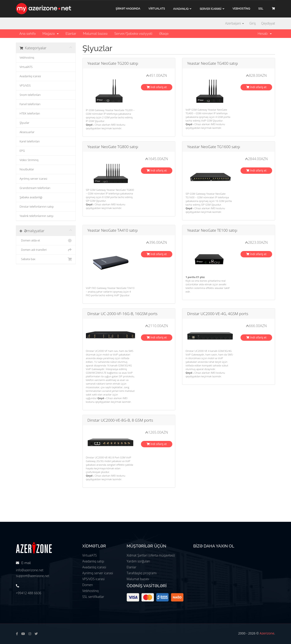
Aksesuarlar (27, 132)
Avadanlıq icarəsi (30, 76)
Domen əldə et (46, 241)
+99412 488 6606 (29, 593)
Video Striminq (29, 160)
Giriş (253, 23)
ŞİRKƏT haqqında (128, 9)
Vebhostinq (27, 58)
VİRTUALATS (157, 9)
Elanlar (71, 34)
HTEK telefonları (30, 113)
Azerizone (267, 633)
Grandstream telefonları (35, 188)
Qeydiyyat (268, 23)
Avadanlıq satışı (93, 561)
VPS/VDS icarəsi (93, 579)
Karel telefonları (30, 141)
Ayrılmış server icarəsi (33, 179)
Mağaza (51, 34)
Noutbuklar (27, 169)
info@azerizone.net (30, 570)
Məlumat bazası (95, 34)
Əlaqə (164, 34)
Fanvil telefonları (30, 104)
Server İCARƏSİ (210, 9)
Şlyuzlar (24, 123)
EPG (22, 151)
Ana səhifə (28, 34)
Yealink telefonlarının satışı (36, 216)
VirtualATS (26, 67)
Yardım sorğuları (138, 561)
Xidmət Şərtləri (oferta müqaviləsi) (151, 555)
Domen (88, 585)
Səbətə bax (46, 259)
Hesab (265, 34)
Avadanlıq (181, 9)
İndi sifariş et (157, 87)
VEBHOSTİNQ (241, 9)
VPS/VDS (25, 86)
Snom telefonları (30, 95)
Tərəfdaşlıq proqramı (142, 573)
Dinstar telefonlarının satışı (37, 207)
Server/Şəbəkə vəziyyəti (133, 34)
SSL (261, 9)
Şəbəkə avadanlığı (31, 197)
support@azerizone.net (33, 576)
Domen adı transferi (46, 250)
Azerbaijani (235, 23)
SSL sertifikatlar (93, 597)
